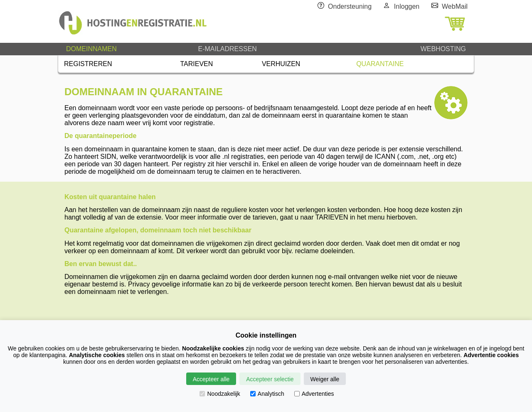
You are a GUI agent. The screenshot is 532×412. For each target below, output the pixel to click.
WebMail (455, 6)
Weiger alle (325, 379)
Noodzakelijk (220, 394)
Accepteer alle (211, 379)
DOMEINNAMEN (91, 49)
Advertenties (314, 394)
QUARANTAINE (380, 64)
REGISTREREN (88, 64)
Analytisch (267, 394)
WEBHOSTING (443, 49)
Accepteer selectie (270, 379)
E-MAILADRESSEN (227, 49)
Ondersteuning (350, 6)
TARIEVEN (197, 64)
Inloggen (407, 6)
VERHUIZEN (281, 64)
